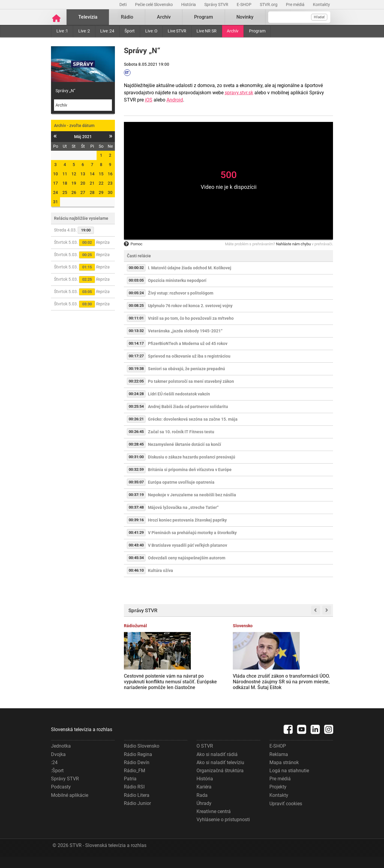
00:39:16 (136, 520)
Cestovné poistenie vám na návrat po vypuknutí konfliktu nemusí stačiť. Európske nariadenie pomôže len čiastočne (146, 681)
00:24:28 (136, 394)
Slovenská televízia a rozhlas (82, 741)
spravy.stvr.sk (239, 93)
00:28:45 (136, 444)
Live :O (151, 31)
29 (101, 192)
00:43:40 (136, 545)
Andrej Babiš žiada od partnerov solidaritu (188, 407)
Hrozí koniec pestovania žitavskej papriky (187, 520)
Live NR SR (207, 31)
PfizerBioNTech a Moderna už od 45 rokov (188, 343)
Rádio (127, 17)
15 (101, 174)
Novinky (245, 17)
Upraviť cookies (286, 815)
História (189, 5)
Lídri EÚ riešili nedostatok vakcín (179, 394)
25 (65, 192)
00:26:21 (136, 419)
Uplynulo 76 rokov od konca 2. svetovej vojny (190, 306)
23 (110, 183)
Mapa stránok (284, 774)
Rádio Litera (137, 806)
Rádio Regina (138, 765)
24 (55, 192)
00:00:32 (136, 268)
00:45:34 (136, 558)
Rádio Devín (137, 774)
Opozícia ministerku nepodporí (177, 280)
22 (101, 183)
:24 (54, 774)
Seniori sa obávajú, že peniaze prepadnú (186, 369)
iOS (149, 100)
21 (92, 183)
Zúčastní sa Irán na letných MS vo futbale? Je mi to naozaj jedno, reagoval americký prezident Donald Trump (253, 681)
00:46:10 (136, 570)
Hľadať (319, 17)
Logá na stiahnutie (289, 782)
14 (92, 174)
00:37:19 (136, 495)
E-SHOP (244, 5)
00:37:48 (136, 507)
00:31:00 (136, 457)
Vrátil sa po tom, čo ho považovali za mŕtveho (191, 318)
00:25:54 (136, 406)
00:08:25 (136, 305)
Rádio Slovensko (142, 757)
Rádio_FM (135, 782)
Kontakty (321, 5)
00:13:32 (136, 331)
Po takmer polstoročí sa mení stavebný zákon (191, 381)
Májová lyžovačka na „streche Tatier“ (183, 507)
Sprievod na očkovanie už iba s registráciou (189, 356)
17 (55, 183)
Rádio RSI (134, 798)
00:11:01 (136, 318)
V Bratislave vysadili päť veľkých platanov (187, 545)
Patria (130, 790)
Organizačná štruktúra (220, 782)
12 (74, 174)
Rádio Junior (137, 814)
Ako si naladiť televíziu (220, 774)
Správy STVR (217, 5)
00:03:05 (136, 280)
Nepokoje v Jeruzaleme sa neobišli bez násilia (192, 495)
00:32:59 (136, 469)
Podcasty (61, 798)
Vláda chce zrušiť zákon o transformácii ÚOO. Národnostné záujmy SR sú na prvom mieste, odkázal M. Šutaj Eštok (201, 681)
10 (55, 174)
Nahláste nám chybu (293, 244)
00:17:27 (136, 356)
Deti (123, 5)
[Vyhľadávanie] (299, 17)
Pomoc (133, 244)
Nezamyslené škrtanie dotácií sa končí (184, 444)
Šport (130, 31)
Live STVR (177, 31)
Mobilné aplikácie (70, 806)
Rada (202, 806)
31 (55, 202)
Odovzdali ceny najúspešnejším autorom (187, 558)
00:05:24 (136, 293)
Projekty (278, 798)
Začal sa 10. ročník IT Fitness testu (181, 432)
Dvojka (58, 765)
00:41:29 (136, 532)
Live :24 (107, 31)
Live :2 (84, 31)
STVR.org (269, 5)
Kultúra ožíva (160, 570)
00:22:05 (136, 381)
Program (257, 31)
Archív (233, 31)
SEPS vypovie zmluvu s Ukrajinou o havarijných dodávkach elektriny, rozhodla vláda (309, 676)
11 (65, 174)
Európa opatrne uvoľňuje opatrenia (181, 482)
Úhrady (204, 814)
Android (175, 100)
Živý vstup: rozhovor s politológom (181, 293)
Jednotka (61, 757)
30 (110, 192)
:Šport (57, 782)
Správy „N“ (65, 91)
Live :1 (62, 31)
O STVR (205, 757)
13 (83, 174)
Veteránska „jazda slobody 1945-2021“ (185, 331)
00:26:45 (136, 432)
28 (92, 192)
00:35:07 (136, 482)
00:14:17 (136, 343)
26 (74, 192)
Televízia (88, 17)
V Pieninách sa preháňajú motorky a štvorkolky (192, 533)
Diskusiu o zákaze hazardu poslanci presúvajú (192, 457)
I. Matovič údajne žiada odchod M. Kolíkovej (190, 268)
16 (110, 174)
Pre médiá (296, 5)
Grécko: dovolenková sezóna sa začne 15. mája (193, 419)
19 (74, 183)
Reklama (279, 765)
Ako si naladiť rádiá (217, 765)
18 (65, 183)
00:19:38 (136, 369)
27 (83, 192)
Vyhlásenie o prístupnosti (223, 831)
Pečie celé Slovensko (154, 5)
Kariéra (204, 798)
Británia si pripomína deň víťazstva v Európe (190, 470)
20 (83, 183)
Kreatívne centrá (214, 823)
